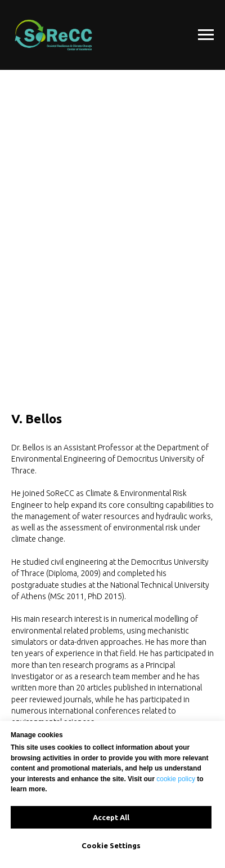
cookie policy (176, 779)
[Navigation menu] (206, 35)
